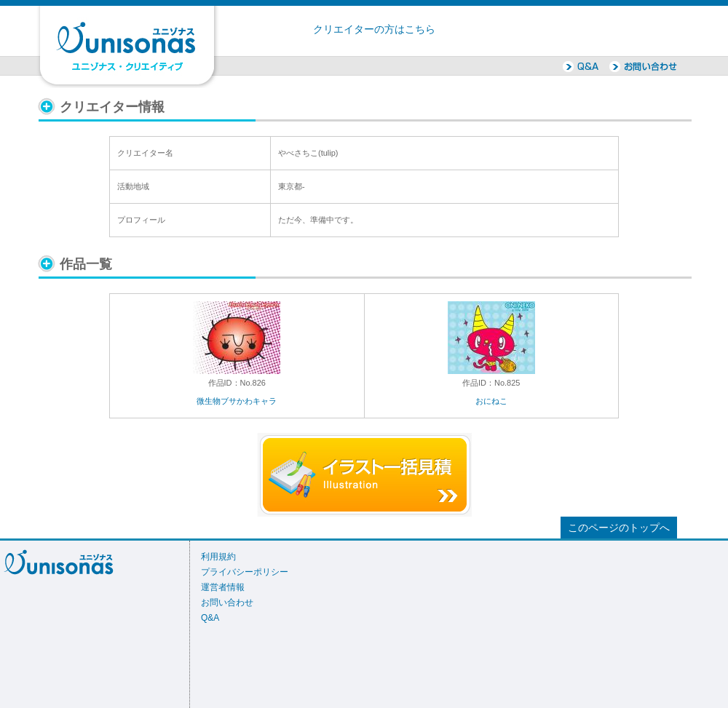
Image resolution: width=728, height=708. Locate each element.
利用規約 (218, 557)
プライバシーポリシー (245, 572)
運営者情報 (223, 587)
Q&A (210, 618)
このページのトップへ (619, 528)
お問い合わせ (227, 602)
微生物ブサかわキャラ (237, 401)
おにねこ (491, 401)
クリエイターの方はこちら (374, 29)
